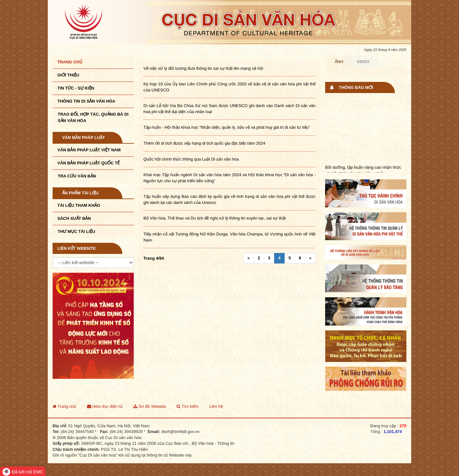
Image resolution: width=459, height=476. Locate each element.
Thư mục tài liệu (76, 231)
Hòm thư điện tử (105, 406)
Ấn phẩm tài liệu (80, 193)
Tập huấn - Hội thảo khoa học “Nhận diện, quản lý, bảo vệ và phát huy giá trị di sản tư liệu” (227, 127)
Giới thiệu (68, 75)
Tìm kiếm (188, 406)
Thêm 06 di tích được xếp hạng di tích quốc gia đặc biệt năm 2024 (204, 143)
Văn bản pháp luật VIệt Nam (89, 150)
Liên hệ (216, 406)
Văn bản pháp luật (84, 137)
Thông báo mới (356, 87)
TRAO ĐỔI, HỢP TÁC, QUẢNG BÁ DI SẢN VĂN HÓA (93, 117)
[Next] (310, 258)
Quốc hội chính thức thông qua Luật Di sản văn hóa (191, 159)
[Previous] (248, 258)
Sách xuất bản (74, 218)
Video (363, 62)
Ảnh (339, 62)
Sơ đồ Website (149, 406)
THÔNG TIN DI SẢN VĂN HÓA (86, 101)
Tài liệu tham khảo (79, 205)
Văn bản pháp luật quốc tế (88, 163)
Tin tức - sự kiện (76, 88)
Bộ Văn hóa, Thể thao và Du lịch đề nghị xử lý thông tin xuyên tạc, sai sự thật (215, 218)
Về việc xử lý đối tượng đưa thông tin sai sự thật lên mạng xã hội (203, 68)
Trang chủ (70, 62)
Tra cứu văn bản (77, 176)
